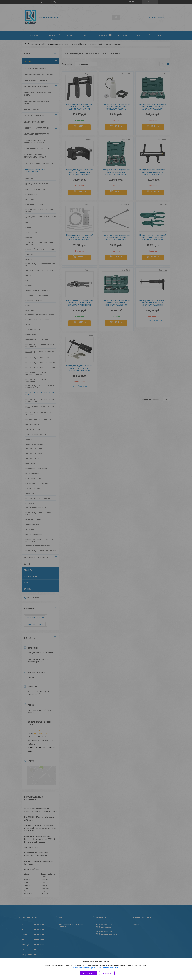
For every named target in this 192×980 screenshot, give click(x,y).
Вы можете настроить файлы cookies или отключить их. (95, 968)
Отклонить (107, 973)
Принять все (88, 973)
